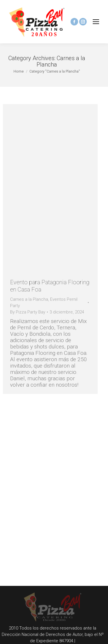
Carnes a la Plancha (29, 299)
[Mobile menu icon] (96, 22)
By (28, 312)
